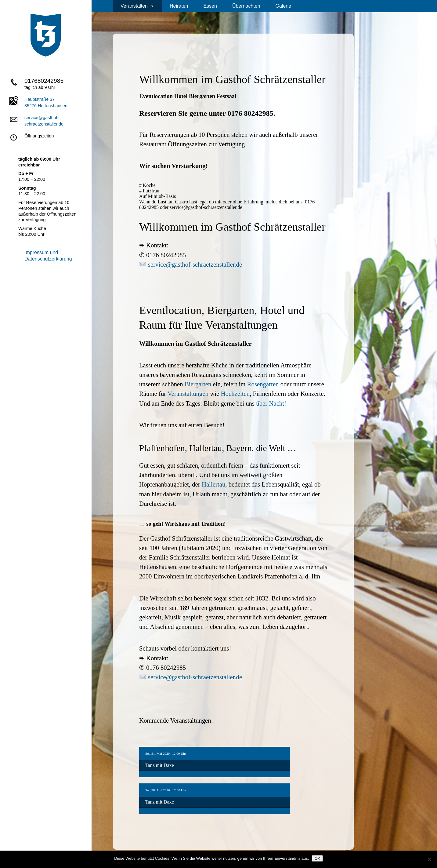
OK (317, 858)
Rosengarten (263, 384)
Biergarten (198, 384)
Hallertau (213, 484)
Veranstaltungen (188, 394)
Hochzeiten (235, 394)
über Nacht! (271, 403)
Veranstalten (137, 6)
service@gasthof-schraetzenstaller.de (195, 264)
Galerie (284, 6)
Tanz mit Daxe (160, 765)
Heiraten (179, 6)
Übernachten (246, 6)
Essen (210, 6)
